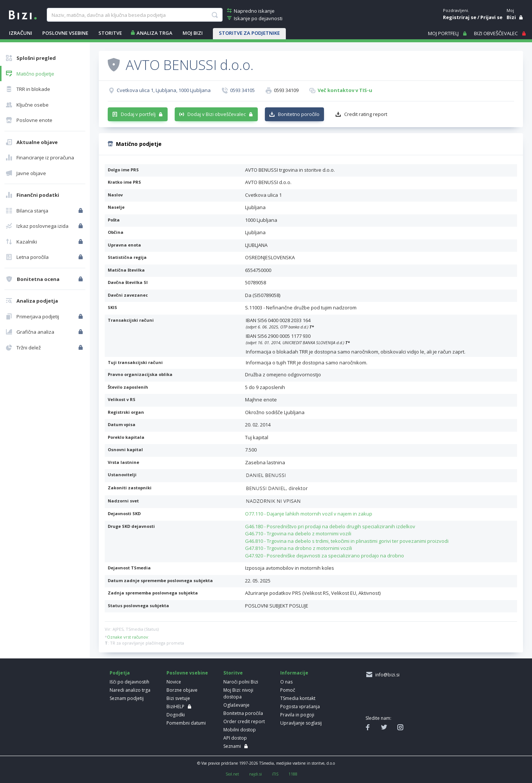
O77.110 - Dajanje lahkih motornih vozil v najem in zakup (309, 514)
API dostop (235, 738)
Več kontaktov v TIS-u (345, 90)
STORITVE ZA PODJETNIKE (249, 33)
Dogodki (176, 715)
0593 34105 (242, 90)
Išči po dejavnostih (129, 682)
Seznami (232, 746)
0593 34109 (286, 90)
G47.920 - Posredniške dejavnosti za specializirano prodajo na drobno (325, 556)
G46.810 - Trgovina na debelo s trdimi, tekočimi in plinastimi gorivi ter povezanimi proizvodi (347, 541)
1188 (293, 774)
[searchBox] (134, 15)
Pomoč (288, 690)
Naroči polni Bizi (241, 682)
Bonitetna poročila (243, 713)
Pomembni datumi (186, 723)
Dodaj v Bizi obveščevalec (217, 114)
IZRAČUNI (21, 33)
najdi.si (256, 774)
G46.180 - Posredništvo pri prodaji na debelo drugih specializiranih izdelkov (330, 526)
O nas (286, 682)
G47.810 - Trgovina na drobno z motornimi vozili (299, 548)
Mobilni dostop (240, 730)
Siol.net (232, 774)
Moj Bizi (193, 33)
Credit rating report (366, 114)
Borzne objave (182, 690)
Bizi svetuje (178, 698)
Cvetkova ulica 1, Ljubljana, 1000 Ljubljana (164, 90)
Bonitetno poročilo (299, 114)
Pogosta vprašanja (300, 706)
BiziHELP (175, 706)
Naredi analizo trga (130, 690)
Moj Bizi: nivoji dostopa (238, 693)
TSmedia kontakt (298, 698)
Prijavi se (491, 17)
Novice (174, 682)
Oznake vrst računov (128, 637)
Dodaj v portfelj (138, 114)
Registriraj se (460, 17)
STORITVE (110, 33)
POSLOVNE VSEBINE (65, 33)
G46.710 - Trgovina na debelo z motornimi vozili (298, 533)
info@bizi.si (386, 675)
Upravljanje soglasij (301, 723)
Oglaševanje (236, 705)
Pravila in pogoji (297, 715)
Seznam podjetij (127, 698)
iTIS (275, 774)
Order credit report (244, 721)
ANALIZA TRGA (155, 33)
